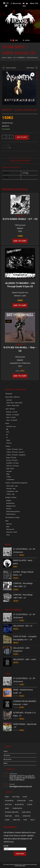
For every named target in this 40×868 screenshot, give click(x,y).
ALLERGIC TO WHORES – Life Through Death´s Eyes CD (20, 285)
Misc (7, 521)
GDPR (5, 751)
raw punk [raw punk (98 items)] (8, 816)
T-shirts (9, 477)
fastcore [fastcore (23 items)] (8, 805)
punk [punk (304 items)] (25, 820)
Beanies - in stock (12, 412)
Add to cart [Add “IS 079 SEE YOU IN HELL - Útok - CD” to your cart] (20, 376)
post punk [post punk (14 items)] (16, 797)
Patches (9, 509)
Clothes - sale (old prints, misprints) (16, 483)
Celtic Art (9, 400)
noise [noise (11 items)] (7, 797)
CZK (36, 3)
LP (7, 437)
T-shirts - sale (10, 494)
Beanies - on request (13, 415)
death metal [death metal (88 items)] (26, 812)
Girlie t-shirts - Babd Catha (14, 403)
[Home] (4, 58)
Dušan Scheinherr (20, 866)
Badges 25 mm (11, 506)
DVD (8, 432)
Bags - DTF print (11, 458)
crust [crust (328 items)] (32, 820)
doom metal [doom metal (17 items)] (9, 801)
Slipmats (9, 524)
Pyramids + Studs (12, 532)
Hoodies (9, 471)
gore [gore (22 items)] (31, 801)
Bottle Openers (11, 514)
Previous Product (11, 68)
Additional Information (20, 161)
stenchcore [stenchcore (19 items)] (21, 801)
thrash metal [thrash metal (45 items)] (17, 808)
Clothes (8, 446)
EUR (24, 6)
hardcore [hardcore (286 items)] (16, 820)
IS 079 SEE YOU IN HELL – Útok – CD (20, 349)
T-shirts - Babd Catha (13, 406)
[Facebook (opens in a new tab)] (5, 3)
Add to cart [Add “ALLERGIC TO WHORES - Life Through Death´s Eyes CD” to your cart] (20, 305)
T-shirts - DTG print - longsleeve (16, 455)
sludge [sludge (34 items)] (30, 805)
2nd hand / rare (11, 426)
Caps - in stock (11, 417)
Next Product (30, 68)
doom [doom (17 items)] (25, 797)
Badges (9, 500)
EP (7, 435)
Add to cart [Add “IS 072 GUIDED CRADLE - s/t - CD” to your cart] (20, 241)
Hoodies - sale (11, 489)
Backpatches (10, 503)
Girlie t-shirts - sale (12, 486)
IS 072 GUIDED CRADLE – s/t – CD (20, 219)
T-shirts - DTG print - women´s (15, 452)
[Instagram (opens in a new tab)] (8, 3)
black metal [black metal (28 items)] (19, 805)
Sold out (9, 443)
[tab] (20, 161)
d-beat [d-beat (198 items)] (7, 820)
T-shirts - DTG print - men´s (14, 449)
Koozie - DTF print (12, 460)
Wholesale (19, 216)
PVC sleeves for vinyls (12, 517)
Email (6, 846)
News (5, 763)
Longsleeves (10, 480)
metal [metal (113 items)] (17, 816)
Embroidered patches (13, 511)
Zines (8, 535)
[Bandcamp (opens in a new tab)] (6, 6)
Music (7, 423)
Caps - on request (12, 420)
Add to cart (22, 137)
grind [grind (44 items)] (7, 808)
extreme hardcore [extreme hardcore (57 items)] (12, 812)
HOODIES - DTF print (12, 463)
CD (10, 148)
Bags (8, 474)
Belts (8, 527)
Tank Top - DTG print (12, 466)
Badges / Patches (11, 497)
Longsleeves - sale (12, 491)
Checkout (7, 755)
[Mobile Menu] (26, 40)
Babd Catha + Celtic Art (12, 397)
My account (8, 759)
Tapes (8, 440)
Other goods (10, 529)
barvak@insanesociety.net (21, 786)
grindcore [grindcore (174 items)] (27, 816)
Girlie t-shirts (10, 469)
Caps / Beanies (10, 409)
